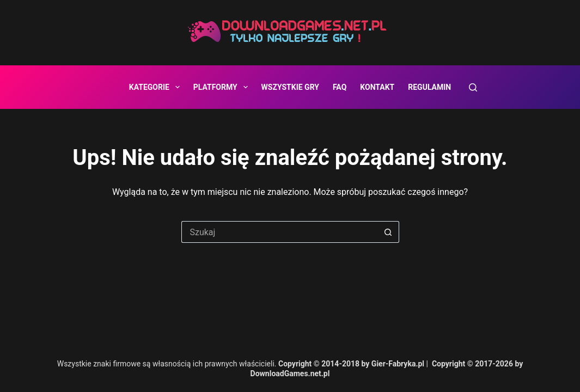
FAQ (340, 87)
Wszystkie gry (290, 87)
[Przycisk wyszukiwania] (388, 232)
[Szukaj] (473, 87)
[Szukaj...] (279, 232)
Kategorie (157, 87)
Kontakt (377, 87)
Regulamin (429, 87)
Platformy (223, 87)
